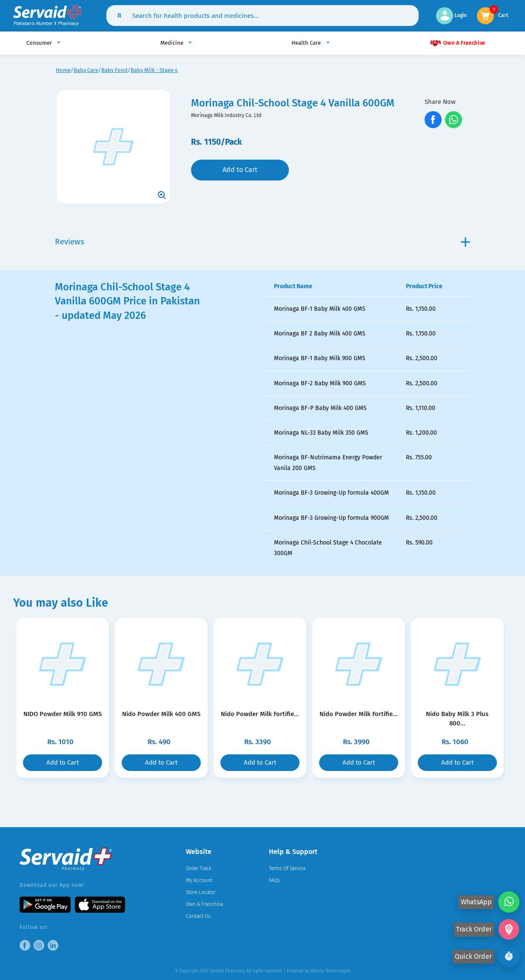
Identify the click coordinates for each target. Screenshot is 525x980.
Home (63, 70)
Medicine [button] (173, 43)
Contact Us (198, 916)
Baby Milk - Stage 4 (154, 70)
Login (451, 15)
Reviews (263, 242)
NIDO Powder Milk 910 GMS (63, 714)
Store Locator (201, 892)
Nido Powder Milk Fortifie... (260, 714)
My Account (199, 880)
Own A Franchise (457, 42)
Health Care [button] (307, 43)
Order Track (199, 868)
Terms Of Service (287, 868)
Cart (503, 15)
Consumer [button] (40, 43)
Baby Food (114, 70)
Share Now (440, 102)
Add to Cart (240, 170)
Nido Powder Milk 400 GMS (161, 714)
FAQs (274, 880)
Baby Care (86, 70)
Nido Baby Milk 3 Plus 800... (457, 714)
